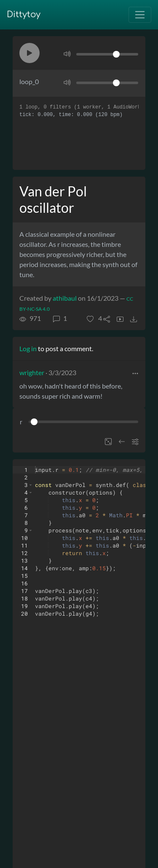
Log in (28, 348)
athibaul (65, 298)
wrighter (32, 372)
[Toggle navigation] (140, 15)
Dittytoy (24, 15)
